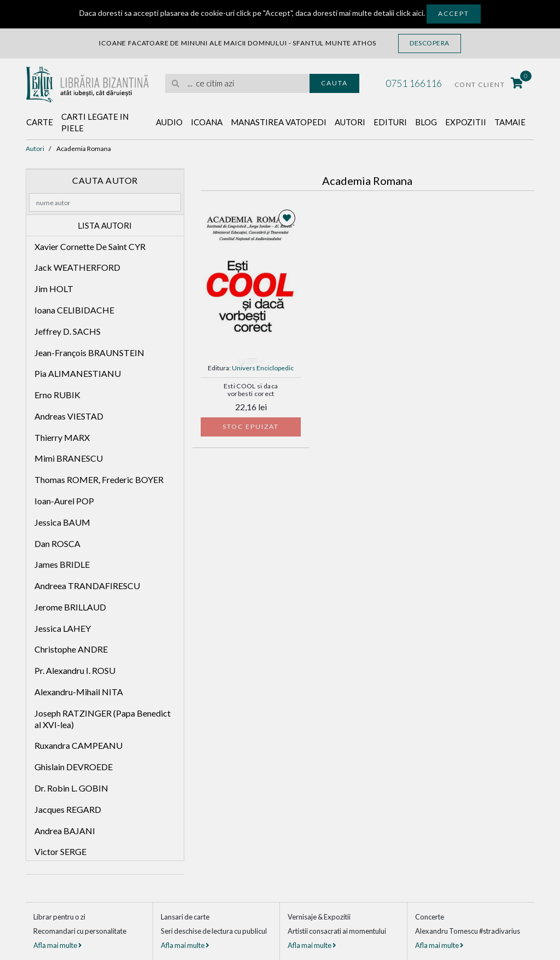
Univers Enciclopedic (263, 368)
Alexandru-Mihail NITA (79, 692)
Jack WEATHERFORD (77, 267)
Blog (426, 122)
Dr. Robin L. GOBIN (71, 788)
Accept (454, 13)
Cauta (334, 83)
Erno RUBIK (57, 395)
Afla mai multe (57, 945)
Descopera (430, 43)
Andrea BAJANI (65, 831)
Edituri (390, 122)
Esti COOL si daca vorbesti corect (251, 390)
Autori (350, 122)
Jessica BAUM (62, 522)
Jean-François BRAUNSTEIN (89, 353)
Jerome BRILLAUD (70, 607)
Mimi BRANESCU (69, 458)
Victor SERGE (60, 851)
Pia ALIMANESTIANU (78, 373)
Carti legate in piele (95, 122)
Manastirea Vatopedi (279, 122)
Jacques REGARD (68, 809)
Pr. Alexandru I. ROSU (75, 670)
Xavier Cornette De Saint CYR (90, 246)
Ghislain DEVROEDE (74, 767)
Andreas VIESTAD (69, 416)
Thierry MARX (62, 437)
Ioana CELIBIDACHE (74, 310)
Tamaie (510, 122)
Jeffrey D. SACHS (68, 331)
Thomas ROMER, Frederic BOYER (99, 479)
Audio (169, 122)
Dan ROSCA (57, 543)
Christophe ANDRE (71, 649)
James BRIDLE (62, 564)
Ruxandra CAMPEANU (78, 745)
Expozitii (466, 122)
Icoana (207, 122)
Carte (40, 122)
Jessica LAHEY (63, 628)
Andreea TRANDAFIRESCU (87, 586)
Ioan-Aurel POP (64, 501)
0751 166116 (414, 83)
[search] (237, 83)
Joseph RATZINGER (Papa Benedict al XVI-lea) (103, 719)
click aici (410, 13)
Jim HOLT (54, 289)
